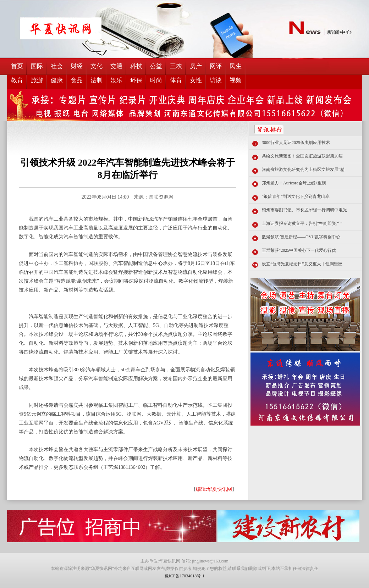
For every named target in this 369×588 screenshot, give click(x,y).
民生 (236, 66)
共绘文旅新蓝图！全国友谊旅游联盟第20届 (302, 156)
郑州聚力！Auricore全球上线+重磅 (294, 183)
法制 (97, 80)
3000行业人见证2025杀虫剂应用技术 (296, 143)
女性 (196, 80)
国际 (37, 66)
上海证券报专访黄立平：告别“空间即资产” (302, 223)
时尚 (156, 80)
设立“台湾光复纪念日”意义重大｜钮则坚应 (302, 264)
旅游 (37, 80)
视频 (236, 80)
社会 (57, 66)
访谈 (216, 80)
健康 (57, 80)
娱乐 (116, 80)
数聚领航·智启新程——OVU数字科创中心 (301, 237)
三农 (176, 66)
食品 (77, 80)
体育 (176, 80)
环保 (136, 80)
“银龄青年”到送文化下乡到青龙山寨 (296, 196)
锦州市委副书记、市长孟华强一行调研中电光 (304, 210)
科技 (136, 66)
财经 (77, 66)
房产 (196, 66)
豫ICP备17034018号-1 (185, 576)
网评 (216, 66)
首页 (17, 66)
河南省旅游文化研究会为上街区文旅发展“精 (303, 170)
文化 (97, 66)
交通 (116, 66)
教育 (17, 80)
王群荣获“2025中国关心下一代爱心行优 (299, 250)
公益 (156, 66)
